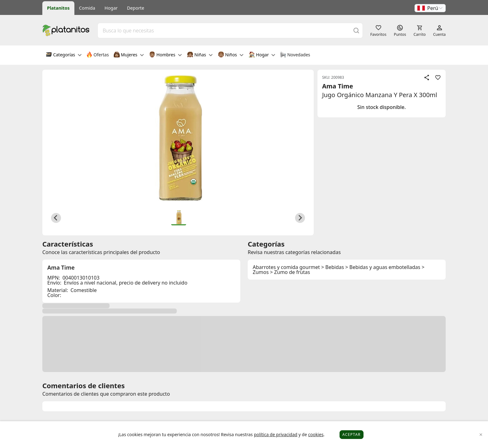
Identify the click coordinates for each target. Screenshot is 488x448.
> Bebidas (333, 267)
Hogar (111, 8)
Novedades (295, 55)
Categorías (64, 55)
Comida (87, 8)
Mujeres (129, 55)
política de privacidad (276, 434)
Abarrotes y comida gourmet (286, 267)
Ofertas (98, 55)
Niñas (200, 55)
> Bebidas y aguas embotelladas (383, 267)
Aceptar (352, 434)
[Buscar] (356, 30)
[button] (430, 8)
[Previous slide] (56, 218)
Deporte (136, 8)
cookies (316, 434)
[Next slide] (300, 218)
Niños (231, 55)
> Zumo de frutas (290, 272)
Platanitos (58, 8)
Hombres (165, 55)
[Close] (481, 435)
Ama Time (338, 86)
